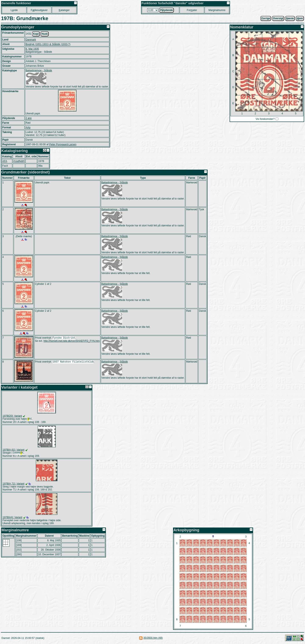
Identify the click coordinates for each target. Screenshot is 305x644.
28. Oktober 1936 (51, 551)
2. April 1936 (53, 546)
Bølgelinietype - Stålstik (39, 71)
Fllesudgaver (39, 10)
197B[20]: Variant (12, 416)
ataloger (64, 10)
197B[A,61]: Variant (13, 450)
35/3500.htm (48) (153, 639)
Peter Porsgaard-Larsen (63, 144)
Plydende (166, 10)
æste (290, 18)
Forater (192, 10)
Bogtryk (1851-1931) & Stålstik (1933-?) (48, 44)
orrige (266, 18)
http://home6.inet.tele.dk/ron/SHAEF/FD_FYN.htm (71, 341)
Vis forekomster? (265, 119)
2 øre (29, 118)
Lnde (14, 10)
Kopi (36, 34)
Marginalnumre (217, 10)
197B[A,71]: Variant (13, 485)
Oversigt (278, 18)
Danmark (31, 40)
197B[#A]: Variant (12, 518)
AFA (5, 161)
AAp (28, 127)
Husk (45, 34)
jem (300, 18)
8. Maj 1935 (32, 49)
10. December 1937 (49, 555)
